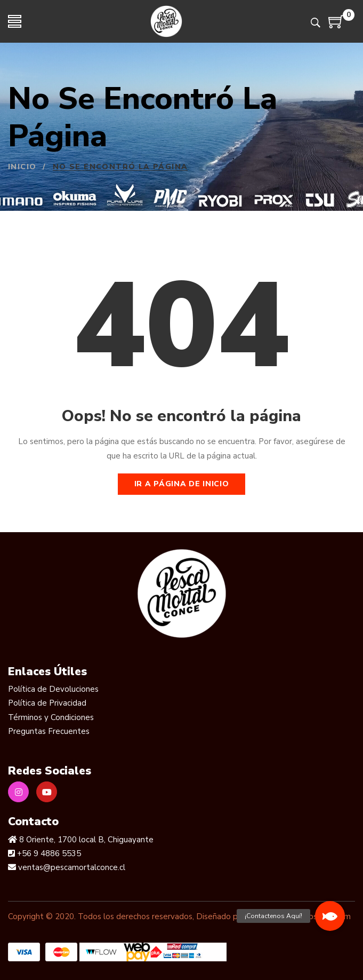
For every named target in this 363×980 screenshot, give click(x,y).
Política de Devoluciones (53, 689)
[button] (330, 916)
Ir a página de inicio (182, 484)
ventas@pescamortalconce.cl (71, 867)
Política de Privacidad (47, 703)
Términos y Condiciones (51, 717)
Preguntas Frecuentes (49, 731)
